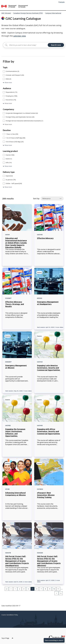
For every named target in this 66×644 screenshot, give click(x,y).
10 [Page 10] (54, 589)
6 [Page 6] (37, 589)
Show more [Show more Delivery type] (8, 187)
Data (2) (8, 79)
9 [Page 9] (50, 589)
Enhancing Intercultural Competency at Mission (15, 494)
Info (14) (9, 162)
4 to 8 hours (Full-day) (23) (15, 142)
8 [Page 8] (45, 589)
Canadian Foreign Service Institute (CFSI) (28, 13)
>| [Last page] (61, 593)
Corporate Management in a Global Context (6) (22, 113)
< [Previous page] (11, 589)
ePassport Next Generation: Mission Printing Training (46, 495)
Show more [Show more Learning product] (8, 166)
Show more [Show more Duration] (8, 145)
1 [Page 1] (15, 589)
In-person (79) (11, 180)
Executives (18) (11, 100)
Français (62, 2)
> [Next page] (56, 593)
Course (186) (10, 155)
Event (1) (9, 159)
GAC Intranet (6, 13)
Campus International (53, 13)
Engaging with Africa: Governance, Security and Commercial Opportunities (49, 431)
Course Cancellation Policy (10, 615)
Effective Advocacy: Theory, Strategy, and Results (15, 304)
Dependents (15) (11, 92)
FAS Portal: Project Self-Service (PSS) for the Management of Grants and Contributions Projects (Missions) (49, 561)
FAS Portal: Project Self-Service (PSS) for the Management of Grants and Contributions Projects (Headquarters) (17, 561)
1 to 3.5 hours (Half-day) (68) (16, 138)
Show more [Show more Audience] (8, 103)
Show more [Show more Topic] (8, 82)
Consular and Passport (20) (15, 75)
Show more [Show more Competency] (8, 124)
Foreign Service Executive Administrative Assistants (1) (24, 121)
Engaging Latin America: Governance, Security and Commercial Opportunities (49, 368)
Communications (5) (12, 71)
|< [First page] (7, 589)
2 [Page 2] (20, 589)
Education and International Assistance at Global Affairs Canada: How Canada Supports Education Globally (16, 243)
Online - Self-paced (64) (14, 183)
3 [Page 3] (24, 589)
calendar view (19, 36)
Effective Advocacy (45, 238)
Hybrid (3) (9, 176)
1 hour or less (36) (12, 134)
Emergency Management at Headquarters (48, 303)
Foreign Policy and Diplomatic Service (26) (20, 117)
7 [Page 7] (41, 589)
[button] (33, 83)
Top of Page (7, 638)
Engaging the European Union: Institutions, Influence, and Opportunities (15, 432)
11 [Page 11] (58, 589)
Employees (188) (11, 96)
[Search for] (34, 45)
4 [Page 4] (28, 589)
